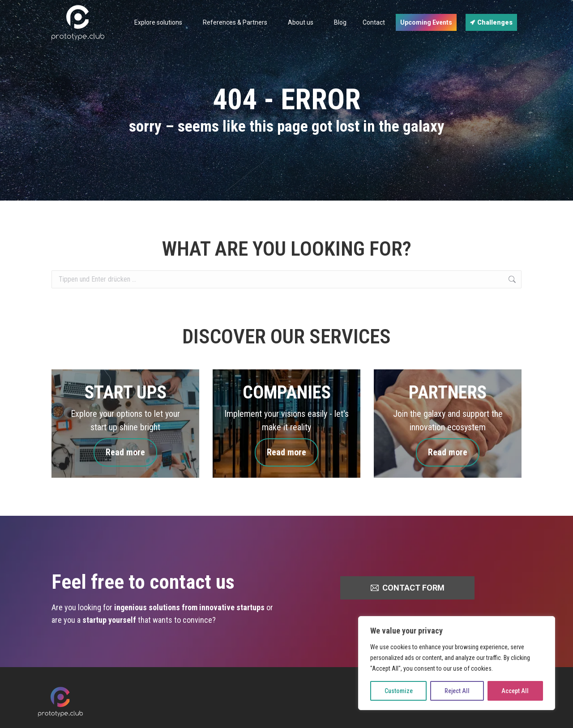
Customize (399, 691)
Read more (125, 452)
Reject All (457, 691)
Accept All (515, 691)
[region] (457, 663)
